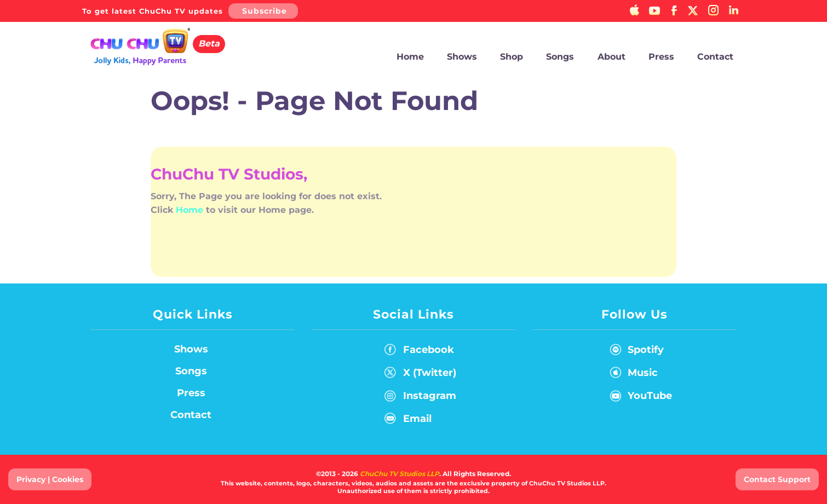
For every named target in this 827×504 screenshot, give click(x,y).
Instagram (420, 398)
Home (410, 57)
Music (631, 375)
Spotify (634, 352)
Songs (560, 57)
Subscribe (265, 11)
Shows (462, 57)
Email (408, 421)
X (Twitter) (420, 375)
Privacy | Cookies (50, 479)
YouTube (639, 398)
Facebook (419, 352)
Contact (715, 57)
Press (661, 57)
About (611, 57)
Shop (512, 57)
